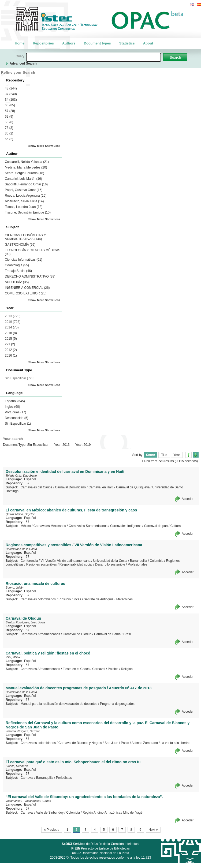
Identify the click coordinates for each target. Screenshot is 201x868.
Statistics (127, 43)
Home (20, 43)
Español (15, 401)
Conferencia (29, 561)
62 (9, 117)
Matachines (124, 599)
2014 (12, 327)
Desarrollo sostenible (110, 564)
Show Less (53, 146)
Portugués (15, 412)
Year (177, 455)
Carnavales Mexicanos (50, 526)
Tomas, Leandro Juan (24, 207)
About (148, 43)
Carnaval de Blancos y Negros (80, 743)
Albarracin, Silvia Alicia (24, 201)
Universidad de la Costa (21, 549)
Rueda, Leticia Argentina (26, 196)
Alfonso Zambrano (145, 743)
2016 (11, 356)
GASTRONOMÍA (20, 245)
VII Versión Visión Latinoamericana (65, 561)
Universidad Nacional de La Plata (100, 853)
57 (10, 111)
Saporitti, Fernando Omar (26, 184)
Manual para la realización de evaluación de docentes (59, 704)
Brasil (127, 634)
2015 (11, 339)
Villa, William (14, 657)
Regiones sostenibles (42, 564)
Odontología (17, 265)
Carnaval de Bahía (107, 634)
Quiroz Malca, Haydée (20, 514)
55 (9, 139)
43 (11, 88)
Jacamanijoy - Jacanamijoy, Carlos (28, 801)
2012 (11, 350)
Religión (127, 669)
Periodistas (64, 778)
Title (164, 455)
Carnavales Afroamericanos (40, 634)
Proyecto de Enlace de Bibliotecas (100, 848)
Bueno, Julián (15, 588)
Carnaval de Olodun (77, 634)
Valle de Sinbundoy (50, 813)
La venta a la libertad (175, 743)
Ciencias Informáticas (23, 260)
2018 (11, 333)
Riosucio (65, 599)
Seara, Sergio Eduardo (25, 173)
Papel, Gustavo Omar (24, 190)
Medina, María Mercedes (26, 167)
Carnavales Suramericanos (88, 526)
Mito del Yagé (133, 813)
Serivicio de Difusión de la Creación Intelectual (100, 844)
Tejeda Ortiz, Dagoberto (21, 476)
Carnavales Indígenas (126, 526)
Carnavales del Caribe (37, 487)
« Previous (52, 830)
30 (9, 133)
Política (113, 669)
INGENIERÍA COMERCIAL (27, 288)
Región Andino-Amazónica (101, 813)
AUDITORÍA (17, 282)
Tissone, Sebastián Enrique (28, 212)
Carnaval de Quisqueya (133, 487)
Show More (36, 146)
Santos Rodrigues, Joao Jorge (25, 622)
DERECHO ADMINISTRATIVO (30, 276)
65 (9, 122)
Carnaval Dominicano (70, 487)
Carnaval (99, 669)
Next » (153, 830)
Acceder (188, 499)
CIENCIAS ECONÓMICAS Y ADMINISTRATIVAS (25, 237)
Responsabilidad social (76, 564)
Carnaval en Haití (101, 487)
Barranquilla (139, 561)
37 (11, 94)
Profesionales (138, 564)
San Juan (111, 743)
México (26, 526)
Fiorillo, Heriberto (17, 766)
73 (9, 128)
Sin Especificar (18, 424)
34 (11, 100)
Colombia (157, 561)
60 (10, 105)
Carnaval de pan (156, 526)
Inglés (12, 407)
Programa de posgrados (117, 704)
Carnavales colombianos (38, 599)
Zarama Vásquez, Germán (23, 731)
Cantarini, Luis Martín (23, 179)
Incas (77, 599)
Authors (69, 43)
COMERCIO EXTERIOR (26, 293)
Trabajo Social (18, 271)
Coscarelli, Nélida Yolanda (27, 162)
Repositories (43, 43)
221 (10, 344)
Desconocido (16, 418)
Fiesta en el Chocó (76, 669)
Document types (97, 43)
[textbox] (94, 57)
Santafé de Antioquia (99, 599)
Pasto (125, 743)
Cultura (176, 526)
